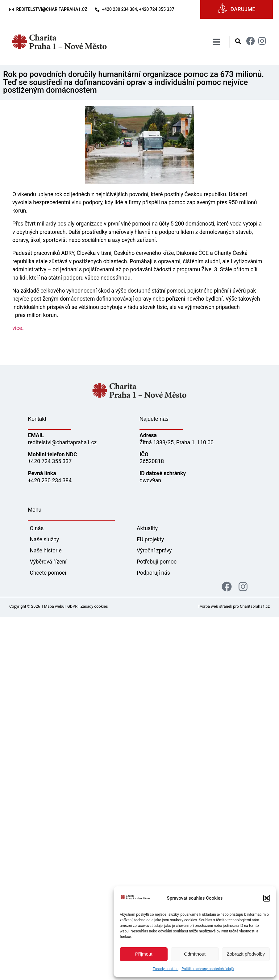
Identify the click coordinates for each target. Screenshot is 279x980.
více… (19, 328)
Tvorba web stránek (215, 606)
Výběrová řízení (48, 562)
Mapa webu (54, 606)
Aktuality (147, 528)
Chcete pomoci (48, 573)
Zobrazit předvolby (246, 954)
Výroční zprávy (154, 551)
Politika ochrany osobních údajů (208, 969)
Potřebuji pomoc (157, 562)
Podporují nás (153, 573)
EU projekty (150, 539)
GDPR (72, 606)
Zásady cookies (166, 969)
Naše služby (44, 539)
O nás (37, 528)
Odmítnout (195, 954)
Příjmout (144, 954)
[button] (267, 898)
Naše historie (46, 551)
